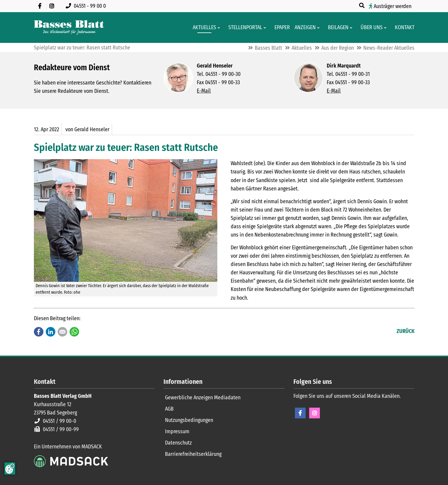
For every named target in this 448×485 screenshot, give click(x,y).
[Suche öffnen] (362, 6)
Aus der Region (338, 48)
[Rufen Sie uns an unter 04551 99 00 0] (87, 6)
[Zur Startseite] (69, 28)
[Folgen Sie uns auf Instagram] (52, 6)
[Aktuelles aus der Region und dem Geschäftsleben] (203, 28)
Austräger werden (393, 6)
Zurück (405, 331)
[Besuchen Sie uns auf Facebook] (40, 6)
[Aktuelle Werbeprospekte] (336, 28)
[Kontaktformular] (403, 28)
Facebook (39, 332)
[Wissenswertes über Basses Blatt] (370, 28)
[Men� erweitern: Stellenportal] (266, 28)
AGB (169, 409)
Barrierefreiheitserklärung (193, 454)
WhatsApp (74, 332)
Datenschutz (178, 443)
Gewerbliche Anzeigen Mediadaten (203, 398)
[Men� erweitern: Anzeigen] (319, 28)
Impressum (177, 431)
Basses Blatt (268, 48)
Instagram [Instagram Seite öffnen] (315, 413)
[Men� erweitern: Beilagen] (352, 28)
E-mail (62, 332)
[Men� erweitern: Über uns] (386, 28)
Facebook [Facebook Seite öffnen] (300, 413)
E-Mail (204, 91)
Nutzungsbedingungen (189, 420)
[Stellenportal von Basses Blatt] (243, 28)
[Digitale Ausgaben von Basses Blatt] (280, 28)
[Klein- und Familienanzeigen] (303, 28)
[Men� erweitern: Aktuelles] (220, 28)
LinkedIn (51, 332)
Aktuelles (302, 48)
